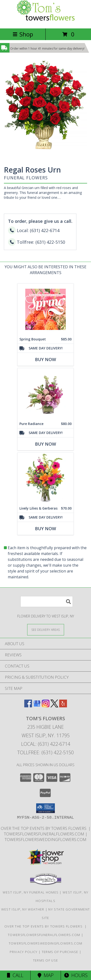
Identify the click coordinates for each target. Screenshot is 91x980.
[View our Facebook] (28, 706)
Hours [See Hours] (76, 975)
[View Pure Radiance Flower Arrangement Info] (45, 394)
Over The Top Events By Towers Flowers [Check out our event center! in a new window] (45, 828)
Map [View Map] (46, 975)
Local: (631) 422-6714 (46, 744)
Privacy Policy (24, 952)
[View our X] (54, 706)
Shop (23, 34)
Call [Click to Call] (15, 975)
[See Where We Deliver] (46, 629)
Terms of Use (46, 960)
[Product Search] (47, 602)
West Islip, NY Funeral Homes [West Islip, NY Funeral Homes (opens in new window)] (31, 892)
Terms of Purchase (60, 952)
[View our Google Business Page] (37, 706)
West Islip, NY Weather (23, 909)
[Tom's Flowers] (46, 21)
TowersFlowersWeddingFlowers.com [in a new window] (45, 839)
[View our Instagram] (46, 706)
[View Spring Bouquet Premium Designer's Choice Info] (45, 309)
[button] (45, 808)
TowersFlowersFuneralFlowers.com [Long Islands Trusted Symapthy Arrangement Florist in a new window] (45, 834)
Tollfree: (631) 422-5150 (45, 752)
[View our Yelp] (63, 706)
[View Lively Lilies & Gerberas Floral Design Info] (45, 478)
